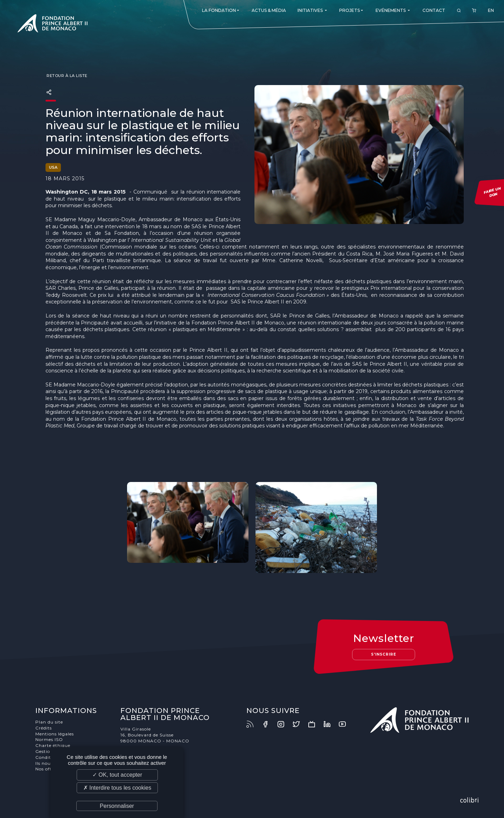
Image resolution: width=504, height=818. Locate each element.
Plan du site (49, 722)
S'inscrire (384, 654)
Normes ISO (49, 739)
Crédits (44, 728)
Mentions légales (55, 734)
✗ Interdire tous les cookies (117, 788)
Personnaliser (117, 806)
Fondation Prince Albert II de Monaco (52, 25)
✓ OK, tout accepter (117, 775)
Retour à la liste (66, 76)
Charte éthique (53, 745)
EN (491, 10)
